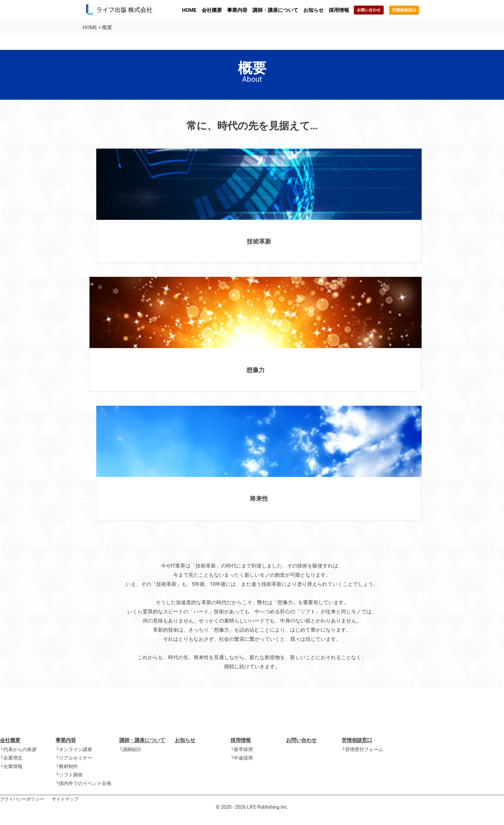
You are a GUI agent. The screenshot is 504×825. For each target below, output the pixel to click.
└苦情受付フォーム (362, 749)
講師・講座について (275, 10)
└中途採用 (242, 758)
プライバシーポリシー (22, 799)
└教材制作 (67, 766)
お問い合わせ (301, 740)
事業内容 (237, 10)
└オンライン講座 (74, 749)
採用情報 (339, 10)
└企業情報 (11, 766)
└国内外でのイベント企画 (83, 783)
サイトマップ (65, 799)
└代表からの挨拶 (18, 749)
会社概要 (212, 10)
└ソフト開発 (69, 775)
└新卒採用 (242, 749)
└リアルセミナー (74, 758)
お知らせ (314, 10)
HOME (189, 10)
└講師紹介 (130, 749)
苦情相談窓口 (357, 740)
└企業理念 (11, 758)
